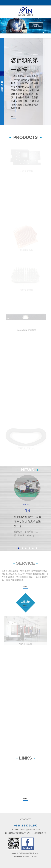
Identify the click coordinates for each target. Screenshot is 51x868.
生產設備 (26, 602)
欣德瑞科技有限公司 (26, 12)
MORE (13, 116)
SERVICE (26, 563)
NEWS (28, 470)
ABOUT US (2, 82)
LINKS (26, 758)
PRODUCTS (26, 137)
